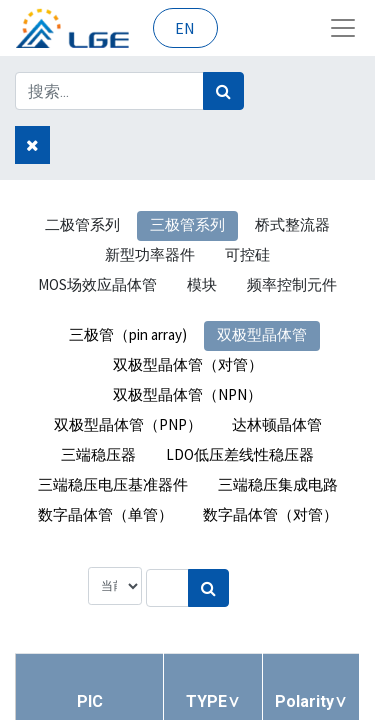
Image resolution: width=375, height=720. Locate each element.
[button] (213, 701)
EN (185, 28)
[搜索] (223, 91)
